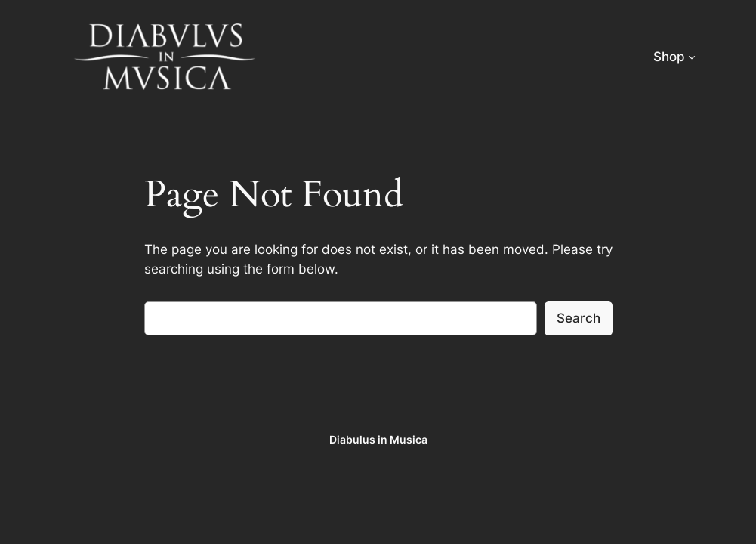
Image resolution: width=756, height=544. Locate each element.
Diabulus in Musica (378, 439)
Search (579, 318)
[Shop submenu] (692, 57)
